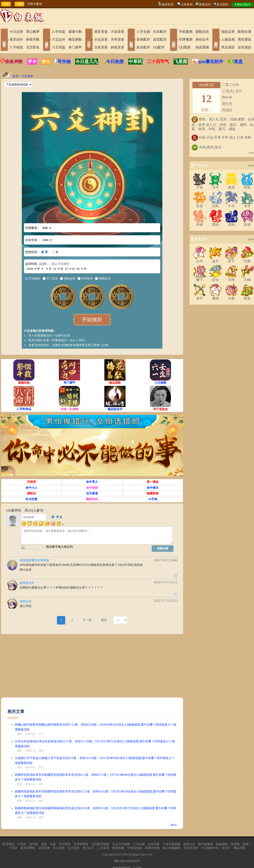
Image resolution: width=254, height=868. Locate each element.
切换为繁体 (35, 4)
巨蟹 (247, 260)
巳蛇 (215, 204)
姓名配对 (143, 47)
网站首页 (4, 40)
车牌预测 (186, 39)
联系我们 (8, 844)
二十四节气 (158, 62)
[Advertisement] (87, 668)
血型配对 (160, 39)
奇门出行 (88, 848)
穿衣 (32, 62)
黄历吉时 (16, 39)
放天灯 (226, 848)
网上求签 (89, 40)
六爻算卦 (27, 76)
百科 (19, 734)
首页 (15, 76)
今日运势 (16, 32)
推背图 (235, 844)
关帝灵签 (117, 39)
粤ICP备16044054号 (127, 861)
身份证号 (202, 39)
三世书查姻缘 (171, 844)
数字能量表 (206, 844)
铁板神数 (14, 62)
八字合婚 (143, 32)
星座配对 (143, 39)
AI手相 (153, 499)
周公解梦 (33, 32)
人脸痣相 (228, 39)
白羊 (200, 260)
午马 (231, 204)
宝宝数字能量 (100, 844)
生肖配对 (160, 32)
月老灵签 (117, 32)
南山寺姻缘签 (171, 848)
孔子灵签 (74, 848)
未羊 (247, 204)
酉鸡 (215, 223)
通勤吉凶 (202, 32)
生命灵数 (154, 844)
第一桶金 (153, 482)
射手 (200, 297)
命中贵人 (92, 482)
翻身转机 (92, 499)
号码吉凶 (174, 40)
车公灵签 (59, 848)
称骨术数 (33, 39)
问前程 (32, 482)
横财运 (32, 493)
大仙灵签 (101, 39)
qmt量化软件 (211, 62)
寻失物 (64, 62)
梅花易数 (75, 39)
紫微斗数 (75, 32)
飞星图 (181, 62)
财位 (46, 62)
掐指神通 (118, 848)
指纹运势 (228, 32)
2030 (124, 855)
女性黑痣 (244, 47)
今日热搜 (113, 62)
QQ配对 (159, 47)
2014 (118, 855)
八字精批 (16, 47)
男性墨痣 (244, 39)
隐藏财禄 (153, 493)
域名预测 (202, 47)
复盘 (238, 62)
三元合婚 (139, 844)
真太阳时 (222, 5)
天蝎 (247, 278)
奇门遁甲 (75, 47)
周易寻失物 (152, 848)
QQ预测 (185, 47)
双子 (231, 260)
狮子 (200, 278)
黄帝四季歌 (28, 848)
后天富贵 (92, 493)
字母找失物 (134, 848)
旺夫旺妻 (32, 499)
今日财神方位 (210, 848)
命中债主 (153, 488)
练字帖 (34, 844)
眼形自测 (244, 32)
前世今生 (189, 844)
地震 (44, 844)
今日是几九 (87, 62)
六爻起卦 (59, 39)
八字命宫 (103, 848)
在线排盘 (47, 40)
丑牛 (215, 186)
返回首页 (168, 5)
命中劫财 (92, 488)
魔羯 (215, 297)
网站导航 (240, 848)
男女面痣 (228, 47)
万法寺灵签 (191, 848)
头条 (53, 844)
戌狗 (231, 223)
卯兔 (247, 186)
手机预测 (186, 32)
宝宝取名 (33, 47)
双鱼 (247, 297)
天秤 (231, 278)
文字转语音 (81, 844)
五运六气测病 (121, 844)
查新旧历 (205, 5)
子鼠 (200, 186)
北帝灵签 (44, 848)
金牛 (215, 260)
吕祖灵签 (101, 47)
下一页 (87, 620)
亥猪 (247, 223)
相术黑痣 (216, 40)
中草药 (135, 62)
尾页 (104, 620)
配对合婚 (131, 40)
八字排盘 (59, 32)
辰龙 (200, 204)
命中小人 (32, 488)
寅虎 (231, 186)
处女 (215, 278)
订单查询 (187, 5)
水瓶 (231, 297)
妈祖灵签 (117, 47)
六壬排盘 (59, 47)
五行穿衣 (65, 844)
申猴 (200, 223)
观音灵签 (101, 32)
